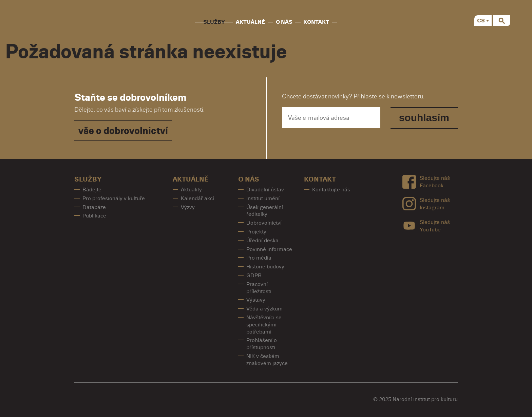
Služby (214, 22)
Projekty (256, 232)
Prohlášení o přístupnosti (262, 344)
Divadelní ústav (265, 190)
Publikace (94, 216)
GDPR (254, 276)
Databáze (94, 207)
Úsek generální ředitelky (265, 211)
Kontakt (316, 22)
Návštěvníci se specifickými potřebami (264, 325)
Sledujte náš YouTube (426, 226)
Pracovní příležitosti (259, 288)
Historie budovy (265, 267)
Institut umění (263, 198)
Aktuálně (250, 22)
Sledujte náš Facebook (426, 182)
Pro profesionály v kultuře (114, 198)
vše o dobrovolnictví (123, 131)
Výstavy (256, 300)
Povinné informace (269, 249)
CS (481, 21)
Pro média (259, 258)
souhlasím (424, 118)
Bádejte (92, 190)
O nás (284, 22)
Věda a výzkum (264, 309)
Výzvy (188, 207)
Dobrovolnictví (264, 223)
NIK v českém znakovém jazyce (267, 360)
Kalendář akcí (197, 198)
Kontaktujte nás (331, 190)
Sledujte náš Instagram (426, 204)
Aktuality (191, 190)
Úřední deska (262, 241)
